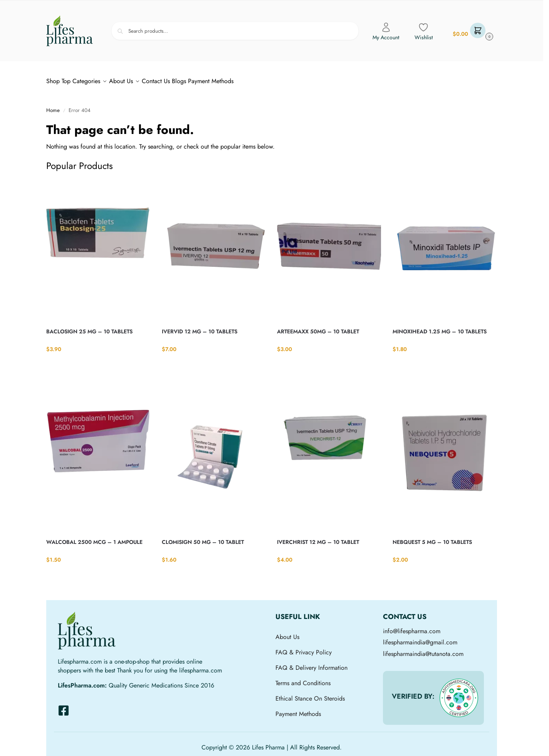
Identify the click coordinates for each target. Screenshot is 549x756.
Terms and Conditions (303, 679)
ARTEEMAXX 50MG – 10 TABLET (318, 327)
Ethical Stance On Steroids (310, 694)
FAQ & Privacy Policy (304, 648)
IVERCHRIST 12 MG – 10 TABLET (318, 538)
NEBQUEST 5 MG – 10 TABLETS (432, 538)
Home (53, 106)
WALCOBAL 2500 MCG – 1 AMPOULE (94, 538)
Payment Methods (298, 710)
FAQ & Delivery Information (311, 663)
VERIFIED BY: (413, 692)
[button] (472, 31)
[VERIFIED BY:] (459, 694)
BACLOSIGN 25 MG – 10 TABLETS (89, 327)
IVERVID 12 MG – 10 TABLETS (200, 327)
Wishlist (424, 32)
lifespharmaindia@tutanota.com (423, 650)
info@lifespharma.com (412, 627)
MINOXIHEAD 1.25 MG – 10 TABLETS (440, 327)
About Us (287, 633)
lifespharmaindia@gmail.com (420, 638)
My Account (386, 32)
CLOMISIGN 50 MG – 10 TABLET (203, 538)
